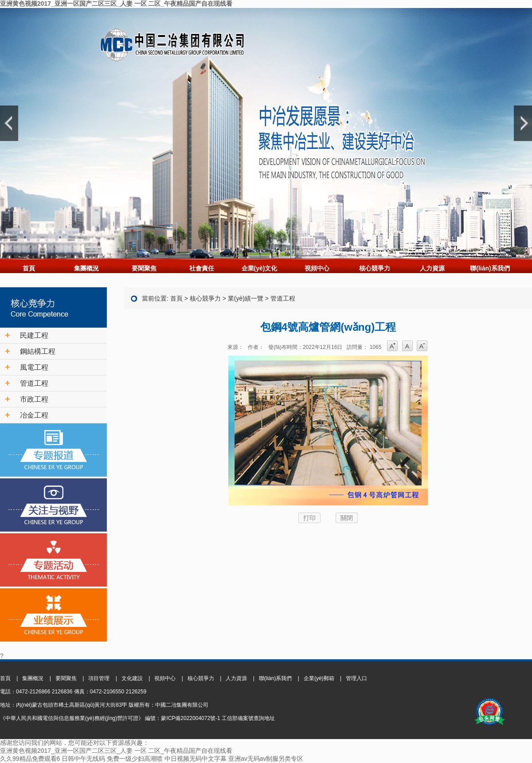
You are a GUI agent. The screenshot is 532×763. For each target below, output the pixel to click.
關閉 (347, 518)
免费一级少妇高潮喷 (135, 759)
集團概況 (86, 268)
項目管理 (99, 678)
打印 (309, 518)
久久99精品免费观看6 (30, 759)
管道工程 (34, 383)
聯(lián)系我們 (490, 268)
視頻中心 (317, 268)
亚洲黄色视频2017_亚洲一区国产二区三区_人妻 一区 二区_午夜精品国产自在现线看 (116, 4)
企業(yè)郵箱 (319, 678)
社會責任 (202, 268)
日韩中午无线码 (83, 759)
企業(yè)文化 (260, 268)
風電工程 (34, 367)
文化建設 (132, 678)
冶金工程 (34, 415)
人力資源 (432, 268)
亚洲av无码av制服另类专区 (266, 759)
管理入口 (356, 678)
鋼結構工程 (38, 351)
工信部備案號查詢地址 (248, 718)
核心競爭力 (375, 268)
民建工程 (34, 335)
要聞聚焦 (144, 268)
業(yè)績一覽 (246, 298)
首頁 (29, 268)
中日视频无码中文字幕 (196, 759)
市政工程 (34, 399)
